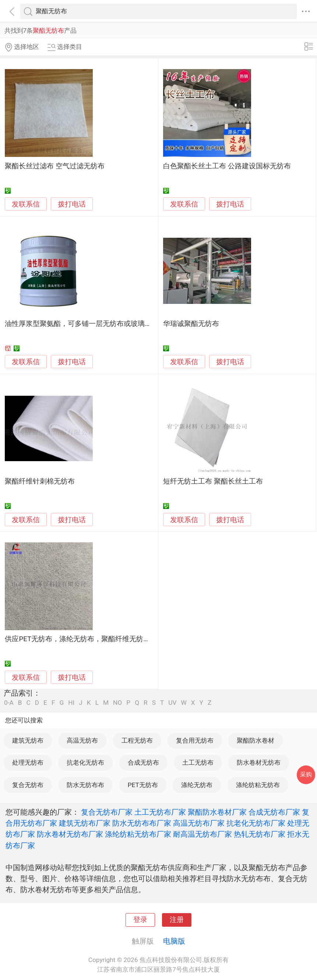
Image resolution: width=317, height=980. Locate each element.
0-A (9, 703)
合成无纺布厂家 (274, 812)
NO (117, 703)
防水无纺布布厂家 (142, 823)
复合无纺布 (28, 785)
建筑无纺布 (28, 740)
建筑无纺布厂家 (85, 823)
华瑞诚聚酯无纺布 (191, 324)
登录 (140, 920)
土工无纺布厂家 (160, 812)
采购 (306, 774)
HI (71, 703)
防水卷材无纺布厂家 (70, 834)
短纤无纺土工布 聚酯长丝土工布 (213, 481)
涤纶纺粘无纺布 (258, 785)
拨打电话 (72, 204)
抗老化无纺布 (85, 762)
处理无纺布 (28, 762)
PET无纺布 (143, 785)
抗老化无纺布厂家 (256, 823)
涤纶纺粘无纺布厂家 (138, 834)
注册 (177, 920)
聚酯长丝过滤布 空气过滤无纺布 (55, 166)
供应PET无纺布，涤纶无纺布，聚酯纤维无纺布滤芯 (84, 639)
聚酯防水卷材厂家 (217, 812)
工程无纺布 (137, 740)
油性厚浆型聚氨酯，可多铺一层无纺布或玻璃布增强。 (89, 324)
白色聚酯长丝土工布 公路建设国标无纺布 (227, 166)
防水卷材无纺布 (259, 762)
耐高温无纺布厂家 (202, 834)
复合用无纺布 (195, 740)
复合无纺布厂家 (107, 812)
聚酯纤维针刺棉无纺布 (40, 481)
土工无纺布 (198, 762)
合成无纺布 (143, 762)
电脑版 (174, 941)
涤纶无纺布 (197, 785)
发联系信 (26, 204)
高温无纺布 (82, 740)
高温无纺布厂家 (199, 823)
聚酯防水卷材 (256, 740)
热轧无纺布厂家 (260, 834)
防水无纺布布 (85, 785)
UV (172, 703)
